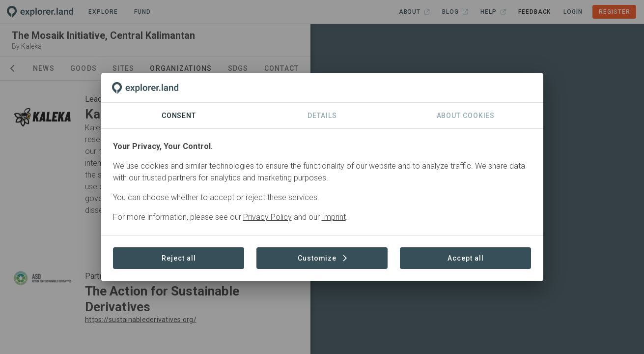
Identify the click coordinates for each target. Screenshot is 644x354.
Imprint (334, 217)
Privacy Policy (267, 217)
